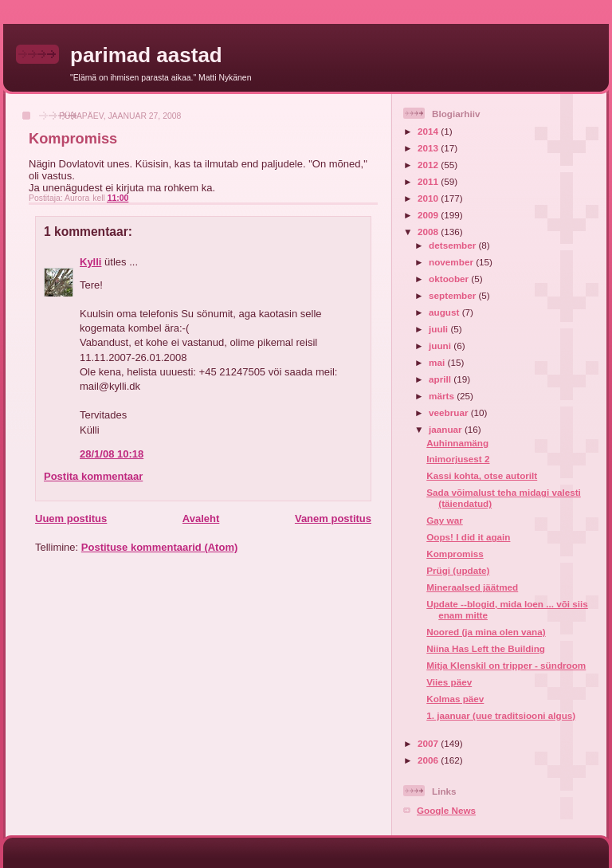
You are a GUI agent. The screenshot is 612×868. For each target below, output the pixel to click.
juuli (439, 329)
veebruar (450, 412)
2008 (429, 232)
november (452, 262)
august (445, 312)
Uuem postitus (71, 518)
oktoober (450, 279)
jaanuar (447, 429)
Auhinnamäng (457, 443)
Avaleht (201, 518)
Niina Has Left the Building (486, 648)
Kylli (90, 262)
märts (443, 396)
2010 (429, 198)
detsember (453, 245)
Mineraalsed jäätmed (472, 587)
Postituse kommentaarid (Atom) (159, 547)
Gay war (444, 520)
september (453, 295)
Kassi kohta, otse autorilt (482, 475)
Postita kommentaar (93, 476)
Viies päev (449, 682)
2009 (429, 215)
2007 (429, 743)
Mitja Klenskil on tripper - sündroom (506, 665)
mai (438, 362)
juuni (441, 346)
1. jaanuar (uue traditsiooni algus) (501, 715)
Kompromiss (455, 554)
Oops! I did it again (468, 537)
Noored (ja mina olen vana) (486, 632)
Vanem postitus (333, 518)
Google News (446, 810)
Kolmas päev (455, 699)
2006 (429, 760)
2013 (429, 148)
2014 (429, 131)
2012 (429, 165)
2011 (429, 181)
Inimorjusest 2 (458, 459)
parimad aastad (146, 55)
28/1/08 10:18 (112, 454)
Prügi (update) (458, 570)
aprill (441, 379)
